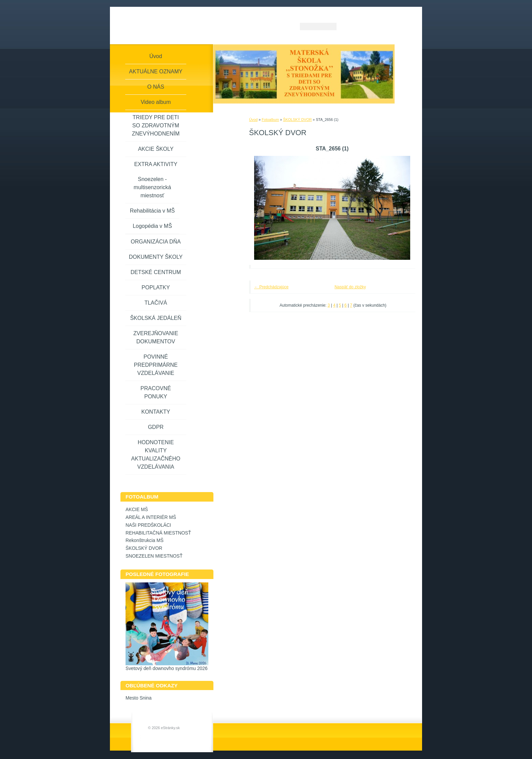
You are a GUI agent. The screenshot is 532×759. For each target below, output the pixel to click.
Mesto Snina (139, 698)
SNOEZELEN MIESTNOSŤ (154, 556)
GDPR (156, 427)
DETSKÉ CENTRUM (156, 272)
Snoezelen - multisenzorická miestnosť (152, 187)
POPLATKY (156, 287)
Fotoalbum (270, 120)
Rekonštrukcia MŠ (145, 540)
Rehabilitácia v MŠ (153, 211)
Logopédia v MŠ (152, 226)
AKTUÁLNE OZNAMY (156, 71)
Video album (156, 102)
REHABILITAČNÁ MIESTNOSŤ (158, 533)
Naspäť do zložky (350, 287)
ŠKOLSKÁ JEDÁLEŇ (156, 318)
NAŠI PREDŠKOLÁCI (148, 525)
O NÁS (156, 87)
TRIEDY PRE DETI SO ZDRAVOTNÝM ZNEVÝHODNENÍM (156, 125)
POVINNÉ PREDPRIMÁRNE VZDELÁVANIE (156, 365)
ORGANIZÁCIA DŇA (156, 242)
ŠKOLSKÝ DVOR (297, 120)
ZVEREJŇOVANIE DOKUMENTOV (156, 337)
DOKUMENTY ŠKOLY (156, 257)
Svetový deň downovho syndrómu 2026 (167, 668)
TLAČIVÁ (156, 303)
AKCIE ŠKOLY (156, 149)
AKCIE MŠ (137, 510)
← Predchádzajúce (271, 287)
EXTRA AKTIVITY (156, 164)
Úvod (253, 120)
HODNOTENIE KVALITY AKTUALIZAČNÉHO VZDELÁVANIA (156, 455)
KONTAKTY (156, 412)
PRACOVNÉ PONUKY (156, 392)
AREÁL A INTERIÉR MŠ (151, 517)
